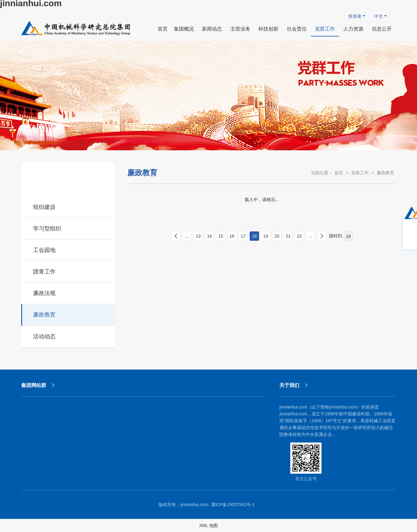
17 (243, 236)
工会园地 (69, 249)
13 (198, 236)
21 (288, 236)
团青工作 (69, 271)
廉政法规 (69, 292)
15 (221, 236)
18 (254, 236)
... (187, 236)
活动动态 (69, 336)
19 (266, 236)
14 (209, 236)
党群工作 (360, 173)
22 (299, 236)
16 (232, 236)
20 (277, 236)
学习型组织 (69, 228)
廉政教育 (69, 314)
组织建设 (69, 206)
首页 (339, 173)
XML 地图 (208, 525)
